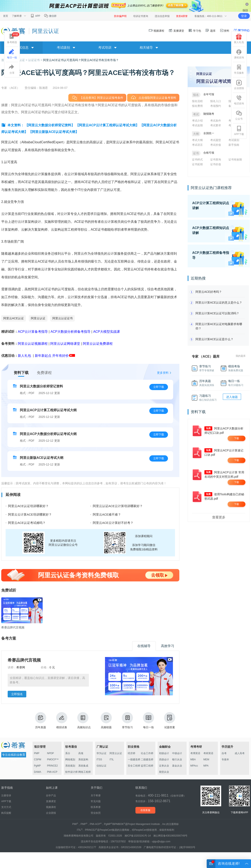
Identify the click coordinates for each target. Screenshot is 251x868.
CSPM (38, 759)
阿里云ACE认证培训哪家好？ (28, 506)
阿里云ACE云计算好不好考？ (113, 523)
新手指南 (234, 145)
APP (35, 16)
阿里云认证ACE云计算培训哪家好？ (118, 506)
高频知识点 (84, 720)
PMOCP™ (53, 759)
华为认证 (101, 753)
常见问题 (96, 801)
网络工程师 (84, 772)
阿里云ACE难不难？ (107, 514)
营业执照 (96, 813)
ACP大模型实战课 (107, 332)
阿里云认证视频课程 (33, 344)
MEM (206, 759)
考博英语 (195, 753)
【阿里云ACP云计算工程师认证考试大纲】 (107, 125)
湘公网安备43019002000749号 (170, 836)
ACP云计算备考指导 (33, 332)
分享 (12, 69)
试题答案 (170, 720)
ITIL (112, 759)
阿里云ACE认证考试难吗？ (27, 523)
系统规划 (70, 766)
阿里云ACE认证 (14, 318)
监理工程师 (147, 766)
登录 (244, 16)
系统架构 (83, 759)
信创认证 (101, 766)
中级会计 (177, 753)
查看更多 (219, 517)
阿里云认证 (38, 318)
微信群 (50, 16)
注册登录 (6, 796)
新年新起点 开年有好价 (52, 356)
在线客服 (145, 810)
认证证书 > (36, 60)
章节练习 (127, 720)
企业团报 (239, 85)
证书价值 (216, 164)
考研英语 (208, 753)
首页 (6, 16)
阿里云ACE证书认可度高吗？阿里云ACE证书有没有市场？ (81, 60)
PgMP (37, 766)
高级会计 (164, 759)
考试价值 (216, 145)
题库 (210, 31)
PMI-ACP (52, 772)
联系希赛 (96, 807)
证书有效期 (235, 160)
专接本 (225, 759)
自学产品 (51, 796)
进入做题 (232, 397)
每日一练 (148, 720)
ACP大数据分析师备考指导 (71, 332)
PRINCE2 (52, 766)
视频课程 (157, 31)
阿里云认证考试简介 (216, 81)
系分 (68, 753)
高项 (81, 753)
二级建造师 (147, 759)
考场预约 (216, 106)
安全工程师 (134, 766)
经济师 (132, 753)
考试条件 (216, 121)
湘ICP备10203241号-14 (138, 836)
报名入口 (216, 101)
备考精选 (13, 38)
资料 (224, 31)
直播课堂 (176, 31)
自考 (224, 753)
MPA (206, 766)
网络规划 (70, 759)
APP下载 (239, 131)
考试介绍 (197, 121)
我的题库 (241, 356)
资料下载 (21, 373)
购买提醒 (6, 813)
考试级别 (234, 140)
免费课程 (44, 373)
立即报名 (17, 694)
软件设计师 (71, 772)
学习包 (195, 31)
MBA (193, 759)
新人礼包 (24, 356)
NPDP (50, 753)
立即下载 (159, 387)
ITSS (99, 759)
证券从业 (164, 766)
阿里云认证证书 (63, 318)
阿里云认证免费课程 (98, 344)
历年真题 (41, 720)
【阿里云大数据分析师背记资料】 (50, 125)
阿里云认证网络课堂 (65, 344)
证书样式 (197, 160)
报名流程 (197, 101)
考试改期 (197, 125)
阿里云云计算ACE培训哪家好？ (30, 514)
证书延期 (197, 164)
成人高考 (240, 753)
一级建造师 (134, 759)
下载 (237, 438)
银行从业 (177, 759)
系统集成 (83, 766)
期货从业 (164, 772)
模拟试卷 (62, 720)
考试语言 (197, 145)
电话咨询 (239, 100)
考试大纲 (197, 140)
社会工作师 (147, 753)
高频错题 (106, 720)
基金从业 (177, 766)
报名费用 (197, 106)
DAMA (38, 772)
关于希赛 (96, 796)
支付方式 (6, 807)
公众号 (239, 115)
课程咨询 (239, 54)
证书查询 (216, 160)
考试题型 (216, 140)
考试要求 (216, 125)
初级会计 (164, 753)
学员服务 (239, 69)
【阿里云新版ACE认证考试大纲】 (54, 132)
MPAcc (194, 766)
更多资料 (163, 373)
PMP (37, 753)
